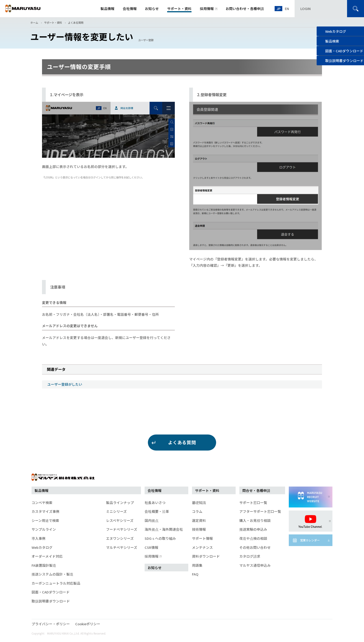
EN (287, 8)
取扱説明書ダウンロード (51, 601)
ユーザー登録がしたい (65, 384)
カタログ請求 (250, 556)
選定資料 (199, 520)
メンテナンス (202, 547)
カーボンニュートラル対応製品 (56, 583)
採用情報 (153, 556)
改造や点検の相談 (253, 538)
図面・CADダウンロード (51, 592)
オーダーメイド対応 (47, 556)
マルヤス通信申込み (255, 565)
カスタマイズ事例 (45, 511)
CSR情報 (151, 547)
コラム (197, 511)
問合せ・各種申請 (256, 490)
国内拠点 (152, 520)
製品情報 (42, 490)
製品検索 (332, 41)
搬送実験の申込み (253, 529)
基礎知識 (199, 502)
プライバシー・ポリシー (51, 624)
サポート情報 (202, 538)
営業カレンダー (310, 540)
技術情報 (199, 529)
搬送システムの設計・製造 (52, 574)
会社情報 (155, 490)
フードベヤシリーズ (122, 529)
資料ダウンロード (206, 556)
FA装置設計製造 (44, 565)
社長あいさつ (155, 502)
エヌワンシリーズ (120, 538)
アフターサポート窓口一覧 (260, 511)
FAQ (195, 574)
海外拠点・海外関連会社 (164, 529)
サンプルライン (44, 529)
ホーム (34, 23)
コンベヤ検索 (42, 502)
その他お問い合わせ (255, 547)
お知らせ (155, 568)
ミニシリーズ (116, 511)
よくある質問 (76, 23)
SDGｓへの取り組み (160, 538)
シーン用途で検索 (45, 520)
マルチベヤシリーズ (122, 547)
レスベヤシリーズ (120, 520)
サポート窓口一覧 (253, 502)
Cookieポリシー (88, 624)
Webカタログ (336, 31)
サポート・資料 (53, 23)
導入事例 (39, 538)
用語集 (197, 565)
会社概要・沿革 (157, 511)
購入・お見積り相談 (255, 520)
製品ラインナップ (120, 502)
